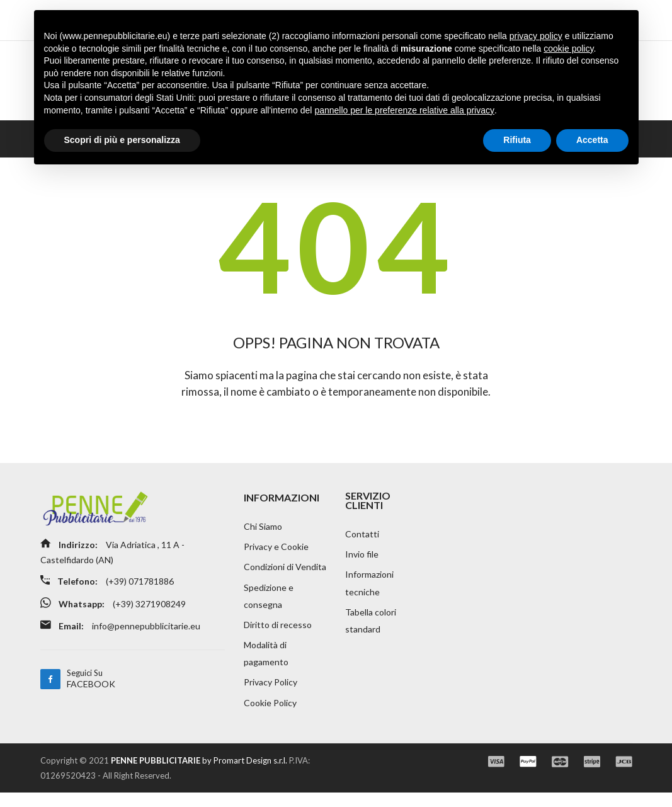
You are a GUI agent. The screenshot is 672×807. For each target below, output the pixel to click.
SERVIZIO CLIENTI (368, 510)
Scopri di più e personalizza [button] (122, 140)
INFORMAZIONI (282, 507)
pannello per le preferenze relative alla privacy (404, 110)
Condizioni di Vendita (285, 577)
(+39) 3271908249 (151, 611)
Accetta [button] (592, 140)
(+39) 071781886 (142, 591)
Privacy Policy (271, 696)
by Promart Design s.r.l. (199, 775)
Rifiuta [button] (517, 140)
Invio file (362, 564)
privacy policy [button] (536, 36)
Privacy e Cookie (276, 557)
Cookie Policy (270, 717)
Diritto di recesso (278, 637)
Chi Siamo (263, 536)
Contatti (362, 543)
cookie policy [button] (568, 49)
